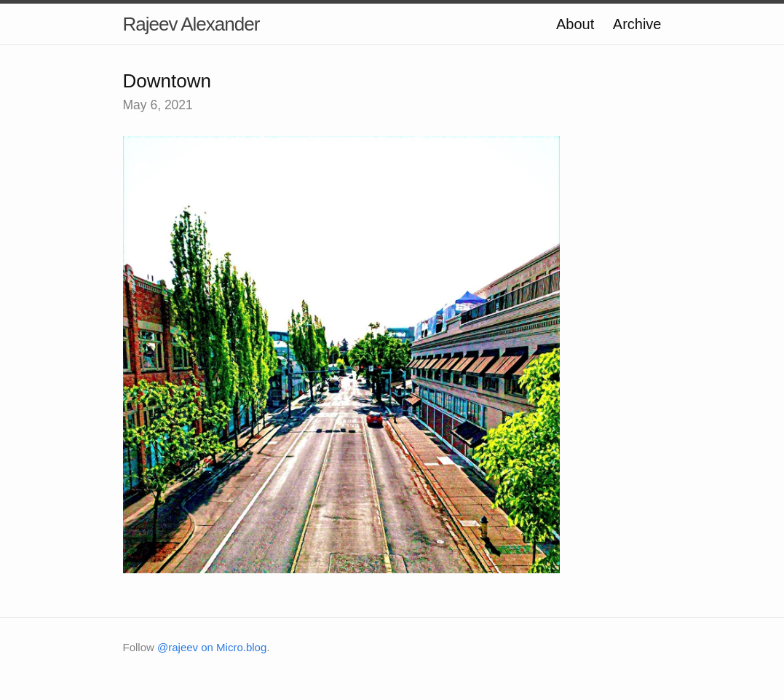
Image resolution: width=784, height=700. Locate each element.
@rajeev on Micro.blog (212, 647)
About (575, 24)
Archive (637, 24)
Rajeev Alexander (191, 24)
